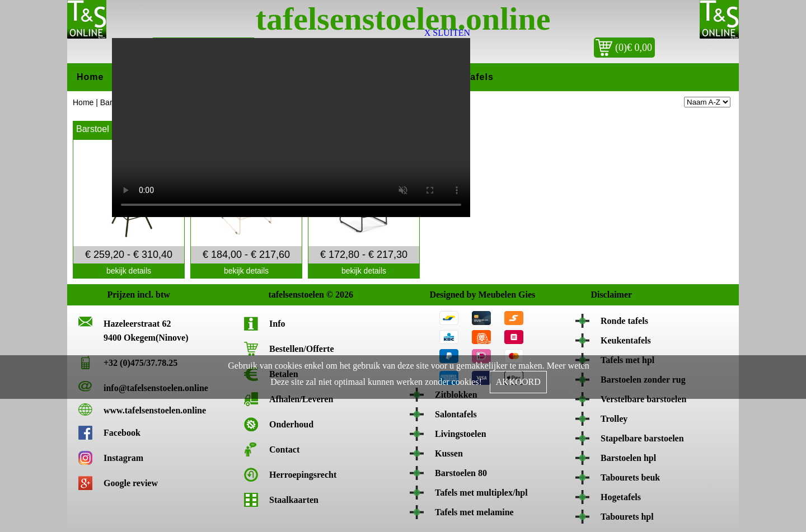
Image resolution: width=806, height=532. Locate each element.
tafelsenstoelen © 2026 (280, 295)
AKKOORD (518, 382)
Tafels (479, 77)
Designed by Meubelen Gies (441, 295)
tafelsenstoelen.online (403, 19)
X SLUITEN (447, 33)
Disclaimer (603, 295)
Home (90, 77)
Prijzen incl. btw (119, 295)
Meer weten (568, 366)
